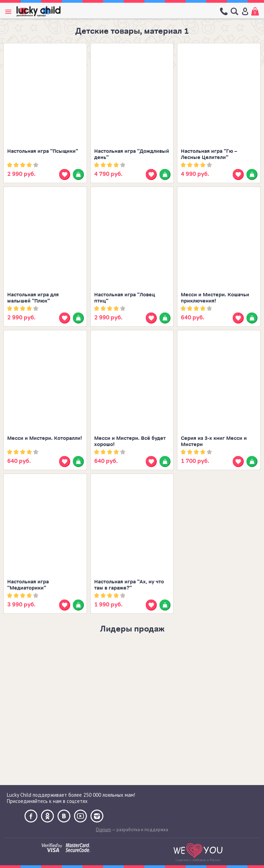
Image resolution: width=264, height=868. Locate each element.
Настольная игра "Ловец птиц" (125, 298)
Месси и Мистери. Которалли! (45, 438)
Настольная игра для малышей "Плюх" (33, 298)
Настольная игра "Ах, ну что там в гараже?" (129, 585)
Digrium (103, 830)
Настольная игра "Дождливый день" (132, 154)
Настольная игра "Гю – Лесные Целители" (209, 154)
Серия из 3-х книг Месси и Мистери (214, 441)
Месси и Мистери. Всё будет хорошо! (130, 441)
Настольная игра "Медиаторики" (28, 585)
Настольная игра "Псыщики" (43, 151)
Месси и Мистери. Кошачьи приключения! (215, 298)
